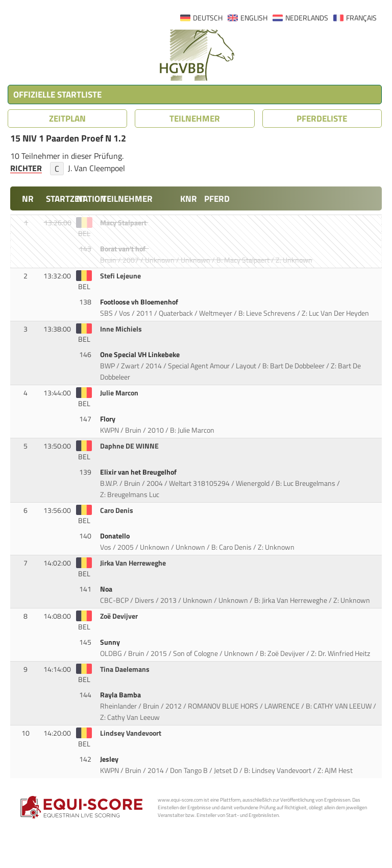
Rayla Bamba (121, 695)
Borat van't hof (124, 249)
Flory (108, 419)
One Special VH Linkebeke (141, 355)
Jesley (110, 759)
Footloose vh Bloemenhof (140, 302)
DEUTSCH (208, 18)
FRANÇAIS (361, 18)
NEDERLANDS (307, 18)
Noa (107, 589)
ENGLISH (254, 18)
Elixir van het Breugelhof (139, 472)
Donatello (116, 536)
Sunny (111, 642)
